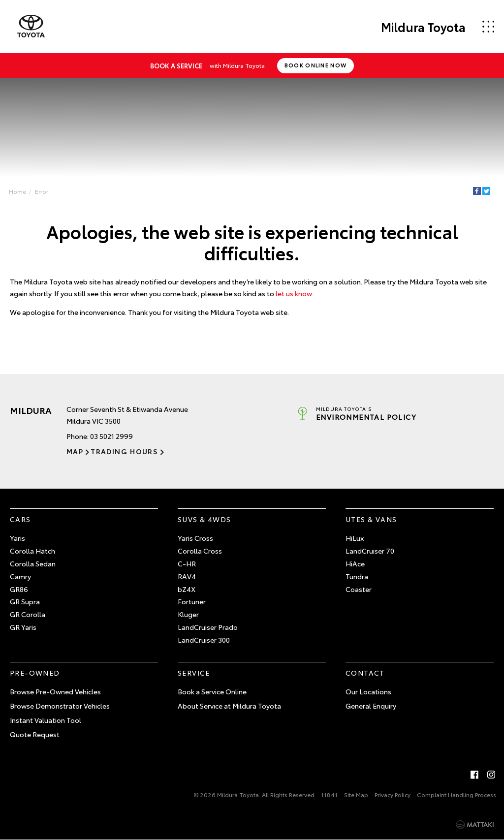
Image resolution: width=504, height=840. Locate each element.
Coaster (359, 589)
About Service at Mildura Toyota (229, 706)
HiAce (355, 563)
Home (17, 191)
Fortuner (192, 601)
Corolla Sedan (33, 563)
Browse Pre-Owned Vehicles (55, 691)
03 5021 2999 (111, 436)
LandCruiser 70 (370, 551)
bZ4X (187, 589)
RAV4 (187, 576)
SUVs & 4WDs (204, 519)
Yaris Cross (195, 538)
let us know (294, 293)
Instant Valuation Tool (46, 720)
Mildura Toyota (423, 27)
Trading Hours (124, 451)
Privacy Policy (393, 794)
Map (75, 451)
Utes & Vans (371, 519)
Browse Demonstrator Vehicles (60, 706)
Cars (20, 519)
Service (194, 673)
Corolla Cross (200, 551)
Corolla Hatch (32, 551)
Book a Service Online (212, 691)
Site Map (356, 794)
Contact (365, 673)
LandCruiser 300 (204, 640)
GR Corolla (28, 614)
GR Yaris (23, 627)
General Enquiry (371, 706)
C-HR (187, 563)
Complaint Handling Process (457, 794)
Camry (20, 576)
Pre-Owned (35, 673)
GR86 (19, 589)
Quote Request (35, 734)
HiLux (355, 538)
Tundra (357, 576)
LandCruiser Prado (208, 627)
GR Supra (25, 601)
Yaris (17, 538)
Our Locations (368, 691)
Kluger (188, 614)
